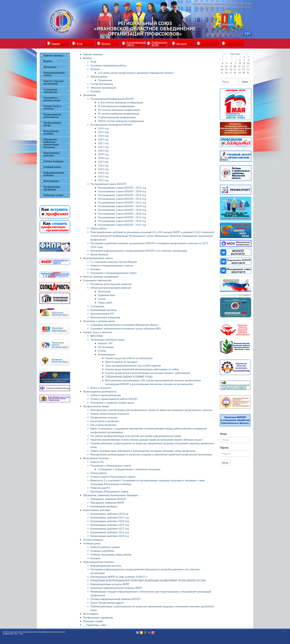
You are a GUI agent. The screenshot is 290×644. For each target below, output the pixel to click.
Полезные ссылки (93, 621)
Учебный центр (92, 543)
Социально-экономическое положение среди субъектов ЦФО (126, 328)
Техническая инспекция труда (107, 340)
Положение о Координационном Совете (114, 273)
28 (227, 60)
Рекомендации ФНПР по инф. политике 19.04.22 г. (119, 577)
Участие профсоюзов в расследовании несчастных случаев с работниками (148, 373)
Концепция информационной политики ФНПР (116, 588)
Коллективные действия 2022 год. (110, 529)
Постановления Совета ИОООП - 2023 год (122, 195)
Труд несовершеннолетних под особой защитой (133, 366)
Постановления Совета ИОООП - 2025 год (122, 188)
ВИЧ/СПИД (97, 336)
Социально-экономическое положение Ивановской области (124, 325)
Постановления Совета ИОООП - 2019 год (122, 210)
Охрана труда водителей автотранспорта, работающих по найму (142, 369)
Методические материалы (105, 317)
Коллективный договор (104, 310)
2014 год (103, 173)
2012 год (103, 180)
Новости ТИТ (105, 343)
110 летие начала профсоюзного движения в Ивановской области (136, 73)
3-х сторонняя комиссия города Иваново (114, 262)
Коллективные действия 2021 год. (110, 532)
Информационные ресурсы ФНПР (110, 584)
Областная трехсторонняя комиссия (111, 288)
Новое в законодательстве (106, 395)
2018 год (103, 158)
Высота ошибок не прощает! (121, 362)
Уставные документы (102, 551)
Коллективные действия (97, 510)
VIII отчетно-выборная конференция (119, 110)
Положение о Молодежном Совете (111, 466)
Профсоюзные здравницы (98, 618)
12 (226, 66)
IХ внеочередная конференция (116, 106)
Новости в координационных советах (112, 265)
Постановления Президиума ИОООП (111, 125)
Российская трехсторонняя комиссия (111, 284)
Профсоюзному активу (96, 406)
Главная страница (93, 54)
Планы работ (105, 303)
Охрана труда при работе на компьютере (129, 358)
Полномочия (105, 80)
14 (235, 66)
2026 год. (103, 128)
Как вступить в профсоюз (105, 421)
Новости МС (97, 462)
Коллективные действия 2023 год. (110, 525)
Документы (90, 95)
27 (223, 60)
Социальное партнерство (97, 280)
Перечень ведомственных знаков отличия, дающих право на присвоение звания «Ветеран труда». (147, 440)
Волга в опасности (101, 388)
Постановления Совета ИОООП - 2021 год (122, 203)
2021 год (103, 147)
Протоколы (104, 291)
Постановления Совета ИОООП (108, 184)
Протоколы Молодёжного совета (109, 492)
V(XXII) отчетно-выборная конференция (121, 121)
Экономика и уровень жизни (99, 321)
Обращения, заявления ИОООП (108, 499)
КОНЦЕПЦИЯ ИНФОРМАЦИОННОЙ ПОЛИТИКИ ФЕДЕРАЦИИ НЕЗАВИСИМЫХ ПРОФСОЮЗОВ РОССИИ (148, 580)
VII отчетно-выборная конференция (118, 114)
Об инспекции (106, 347)
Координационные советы (98, 258)
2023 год (103, 140)
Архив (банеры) (99, 254)
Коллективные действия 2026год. (110, 514)
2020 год (103, 151)
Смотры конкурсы (93, 540)
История (95, 69)
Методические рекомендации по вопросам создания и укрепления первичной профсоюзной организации (151, 454)
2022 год (103, 143)
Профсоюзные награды (104, 417)
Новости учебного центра (105, 547)
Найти (245, 82)
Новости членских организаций (101, 277)
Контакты (95, 91)
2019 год (103, 154)
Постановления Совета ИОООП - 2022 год (122, 199)
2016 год (103, 165)
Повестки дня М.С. (101, 488)
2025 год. (103, 132)
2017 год (103, 162)
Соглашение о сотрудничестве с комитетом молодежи (129, 469)
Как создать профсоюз (103, 425)
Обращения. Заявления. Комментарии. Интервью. (111, 495)
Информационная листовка (106, 566)
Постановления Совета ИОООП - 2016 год (122, 221)
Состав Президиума (102, 84)
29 (232, 60)
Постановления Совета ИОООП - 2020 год (122, 206)
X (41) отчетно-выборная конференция (120, 102)
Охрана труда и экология (97, 332)
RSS (284, 631)
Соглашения (97, 306)
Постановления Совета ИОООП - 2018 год (122, 214)
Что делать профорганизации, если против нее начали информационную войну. (136, 436)
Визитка (87, 58)
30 (236, 60)
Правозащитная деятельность (100, 391)
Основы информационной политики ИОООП (115, 599)
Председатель (99, 77)
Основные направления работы (108, 65)
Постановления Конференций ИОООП (112, 99)
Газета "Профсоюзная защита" (107, 603)
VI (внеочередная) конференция (117, 117)
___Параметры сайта (95, 625)
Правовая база (106, 295)
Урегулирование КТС (102, 314)
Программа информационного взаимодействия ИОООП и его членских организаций (139, 251)
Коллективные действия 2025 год (110, 517)
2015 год (103, 169)
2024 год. (103, 136)
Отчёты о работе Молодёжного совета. (113, 477)
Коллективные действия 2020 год (110, 536)
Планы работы (99, 228)
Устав (93, 62)
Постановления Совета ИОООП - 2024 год (122, 191)
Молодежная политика (96, 458)
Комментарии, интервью (104, 506)
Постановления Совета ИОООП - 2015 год (122, 225)
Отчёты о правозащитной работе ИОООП (114, 399)
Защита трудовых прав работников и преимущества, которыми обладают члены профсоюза (143, 451)
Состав (102, 299)
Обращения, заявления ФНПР (107, 503)
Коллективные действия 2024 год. (110, 521)
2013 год (103, 177)
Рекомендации (106, 354)
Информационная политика (99, 562)
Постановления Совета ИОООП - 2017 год (122, 217)
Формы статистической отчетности (110, 414)
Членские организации (103, 88)
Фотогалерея (91, 614)
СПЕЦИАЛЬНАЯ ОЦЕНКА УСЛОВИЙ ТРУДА (129, 377)
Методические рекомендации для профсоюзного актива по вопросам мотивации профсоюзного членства (151, 410)
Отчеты (102, 351)
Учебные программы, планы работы (111, 555)
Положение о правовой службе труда (112, 403)
